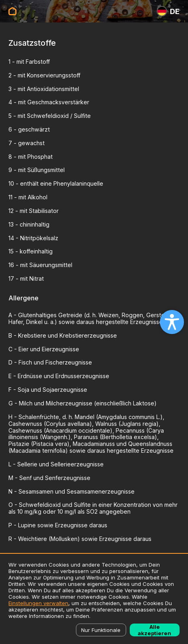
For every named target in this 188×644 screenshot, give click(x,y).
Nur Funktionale (101, 630)
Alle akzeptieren (154, 630)
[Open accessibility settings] (172, 322)
